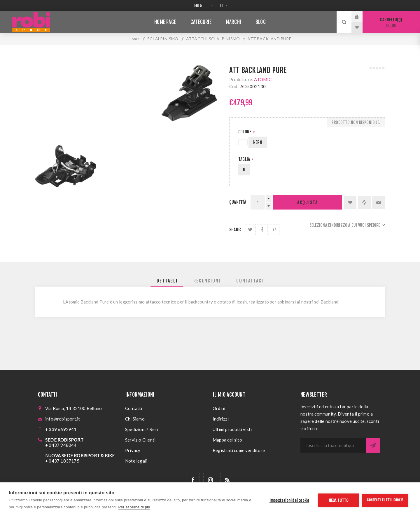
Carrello (391, 23)
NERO (258, 142)
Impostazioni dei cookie (289, 500)
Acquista (308, 202)
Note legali (136, 461)
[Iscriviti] (333, 445)
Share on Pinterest (274, 230)
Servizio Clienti (140, 440)
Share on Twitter (250, 230)
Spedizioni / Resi (141, 429)
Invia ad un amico (379, 202)
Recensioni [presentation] (207, 281)
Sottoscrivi (373, 445)
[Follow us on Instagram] (210, 480)
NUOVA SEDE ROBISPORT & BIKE (80, 456)
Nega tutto (338, 500)
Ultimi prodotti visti (232, 429)
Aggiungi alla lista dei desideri (350, 202)
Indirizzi (221, 419)
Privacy (133, 450)
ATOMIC (263, 79)
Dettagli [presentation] (167, 281)
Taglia (245, 159)
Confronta (364, 202)
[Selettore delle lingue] (223, 6)
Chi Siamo (135, 419)
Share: (235, 230)
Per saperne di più (134, 507)
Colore (245, 132)
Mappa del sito (227, 440)
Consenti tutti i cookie (385, 500)
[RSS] (227, 480)
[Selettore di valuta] (203, 6)
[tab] (167, 281)
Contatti (134, 408)
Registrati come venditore (239, 450)
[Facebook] (193, 480)
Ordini (219, 408)
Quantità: (238, 202)
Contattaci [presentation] (250, 281)
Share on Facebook (262, 230)
